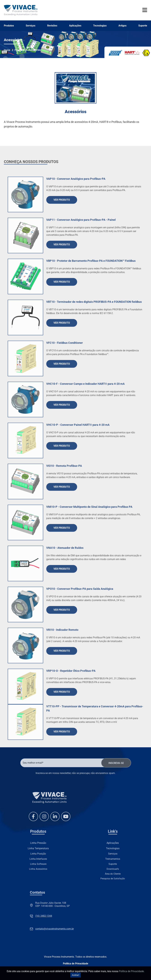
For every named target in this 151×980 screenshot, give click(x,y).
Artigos (122, 26)
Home (7, 50)
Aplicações (75, 26)
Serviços (31, 26)
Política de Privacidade (76, 964)
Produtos (9, 26)
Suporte (143, 26)
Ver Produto (62, 228)
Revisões (52, 26)
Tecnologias (100, 26)
